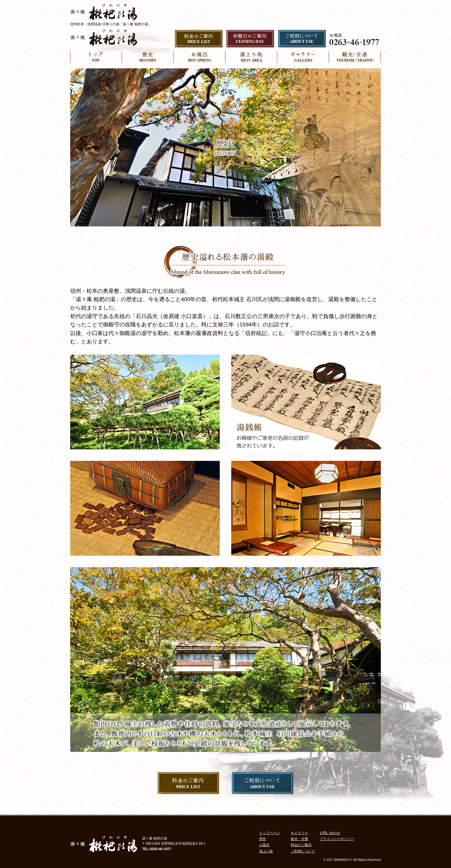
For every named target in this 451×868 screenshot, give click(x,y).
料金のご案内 (301, 845)
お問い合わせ (330, 833)
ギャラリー (299, 833)
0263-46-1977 (161, 849)
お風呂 (264, 845)
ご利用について (303, 851)
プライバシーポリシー (337, 839)
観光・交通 (299, 839)
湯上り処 (266, 851)
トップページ (270, 833)
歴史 (263, 839)
